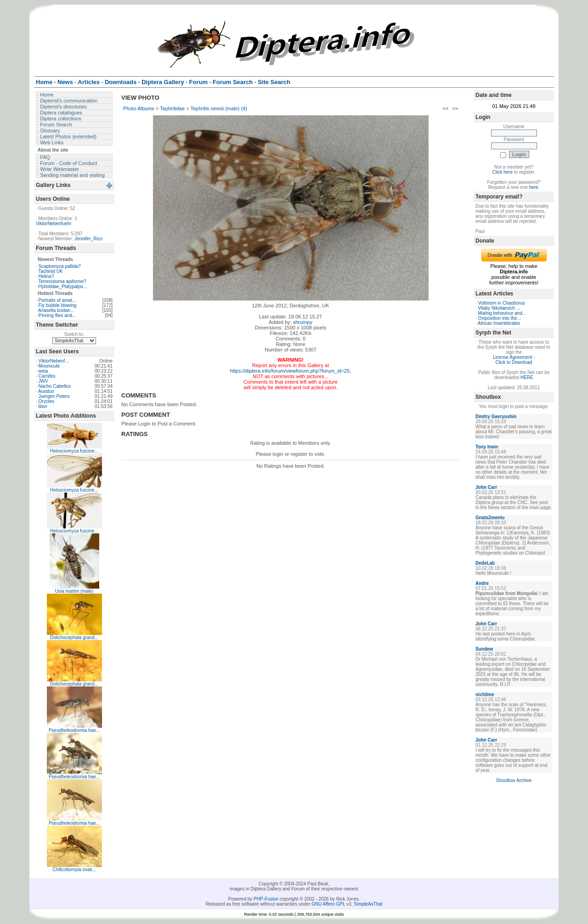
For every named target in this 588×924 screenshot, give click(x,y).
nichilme (485, 694)
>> (455, 108)
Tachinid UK (50, 271)
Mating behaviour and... (502, 313)
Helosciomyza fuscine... (74, 451)
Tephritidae (172, 108)
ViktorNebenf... (54, 361)
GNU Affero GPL (328, 904)
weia (43, 371)
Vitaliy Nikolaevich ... (499, 308)
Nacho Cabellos (55, 386)
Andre (482, 583)
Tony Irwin (487, 447)
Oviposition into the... (500, 318)
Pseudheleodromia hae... (74, 730)
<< (445, 108)
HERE (527, 377)
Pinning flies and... (57, 315)
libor (43, 406)
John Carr (486, 487)
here (534, 187)
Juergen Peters (54, 396)
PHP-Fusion (266, 899)
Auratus (46, 391)
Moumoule (49, 366)
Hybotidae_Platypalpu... (63, 286)
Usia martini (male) (74, 591)
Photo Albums (139, 108)
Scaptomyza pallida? (60, 266)
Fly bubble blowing (58, 305)
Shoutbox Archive (514, 780)
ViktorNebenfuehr (54, 224)
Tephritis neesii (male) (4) (218, 108)
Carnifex (47, 376)
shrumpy (303, 322)
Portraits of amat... (57, 300)
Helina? (46, 276)
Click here (503, 172)
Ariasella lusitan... (56, 310)
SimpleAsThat (368, 904)
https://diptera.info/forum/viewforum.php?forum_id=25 (290, 371)
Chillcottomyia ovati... (74, 870)
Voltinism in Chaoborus (502, 303)
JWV (43, 381)
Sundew (484, 649)
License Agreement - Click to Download (514, 360)
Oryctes (46, 401)
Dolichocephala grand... (74, 638)
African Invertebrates (499, 323)
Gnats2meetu (490, 518)
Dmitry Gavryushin (496, 417)
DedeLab (485, 563)
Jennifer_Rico (88, 239)
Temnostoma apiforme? (62, 281)
